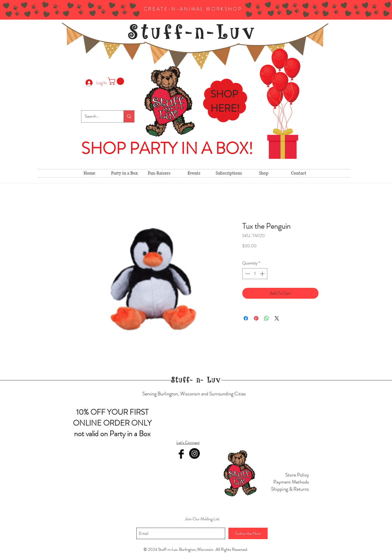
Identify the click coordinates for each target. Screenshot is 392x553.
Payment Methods (291, 482)
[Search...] (98, 116)
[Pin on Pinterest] (256, 318)
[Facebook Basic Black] (181, 454)
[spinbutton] (255, 274)
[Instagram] (195, 453)
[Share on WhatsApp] (267, 318)
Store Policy (297, 475)
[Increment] (263, 274)
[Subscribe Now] (248, 533)
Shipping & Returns (290, 489)
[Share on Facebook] (246, 318)
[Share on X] (277, 318)
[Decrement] (247, 274)
